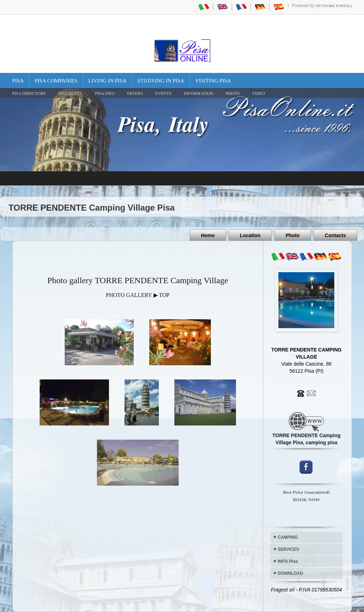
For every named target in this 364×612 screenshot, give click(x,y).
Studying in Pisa (161, 81)
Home (208, 235)
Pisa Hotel (71, 93)
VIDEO (258, 93)
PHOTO (232, 93)
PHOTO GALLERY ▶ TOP (138, 295)
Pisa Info (105, 93)
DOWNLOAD (290, 573)
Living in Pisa (108, 81)
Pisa (18, 81)
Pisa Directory (29, 93)
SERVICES (288, 549)
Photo (293, 235)
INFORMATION (199, 93)
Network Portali (334, 6)
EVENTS (163, 93)
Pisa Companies (56, 81)
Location (250, 235)
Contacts (335, 235)
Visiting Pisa (213, 81)
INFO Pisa (288, 561)
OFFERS (135, 93)
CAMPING (288, 537)
